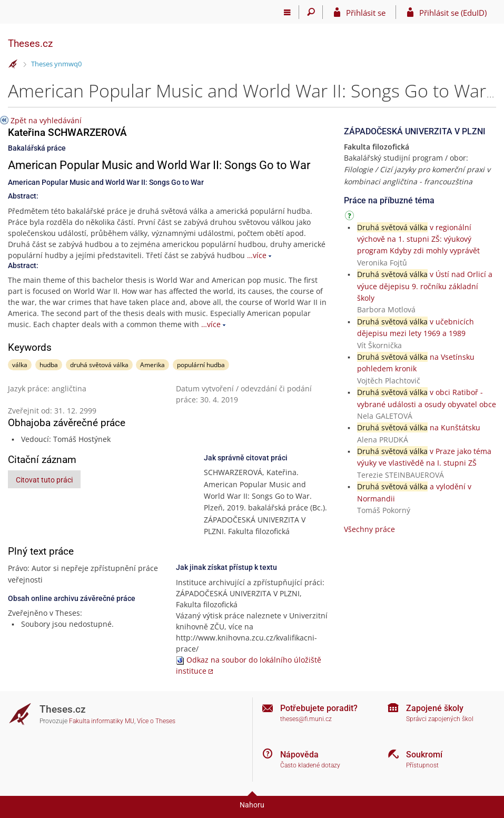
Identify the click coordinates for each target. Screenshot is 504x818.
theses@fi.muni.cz (306, 719)
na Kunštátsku (419, 427)
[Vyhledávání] (311, 12)
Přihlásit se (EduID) (453, 13)
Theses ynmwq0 (56, 64)
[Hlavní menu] (287, 12)
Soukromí (424, 755)
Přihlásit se (366, 13)
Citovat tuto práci (44, 480)
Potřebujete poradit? (319, 708)
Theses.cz (30, 43)
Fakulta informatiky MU (102, 721)
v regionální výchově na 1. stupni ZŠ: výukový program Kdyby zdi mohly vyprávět (418, 239)
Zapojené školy (435, 708)
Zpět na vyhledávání (46, 120)
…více (257, 255)
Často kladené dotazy (310, 765)
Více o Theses (156, 721)
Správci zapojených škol (440, 719)
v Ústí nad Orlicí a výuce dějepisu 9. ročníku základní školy (425, 286)
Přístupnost (422, 765)
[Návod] (351, 217)
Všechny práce (369, 529)
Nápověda (299, 755)
